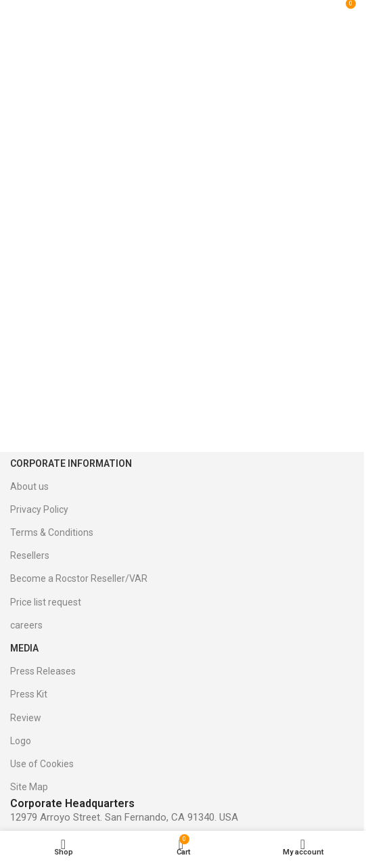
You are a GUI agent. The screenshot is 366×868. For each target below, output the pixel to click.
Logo (21, 741)
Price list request (46, 602)
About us (29, 486)
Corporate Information (71, 463)
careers (26, 625)
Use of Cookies (42, 764)
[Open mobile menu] (26, 9)
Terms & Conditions (52, 532)
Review (26, 718)
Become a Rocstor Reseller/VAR (79, 578)
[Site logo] (189, 9)
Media (24, 648)
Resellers (30, 555)
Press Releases (43, 671)
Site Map (29, 787)
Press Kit (29, 694)
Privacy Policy (39, 509)
